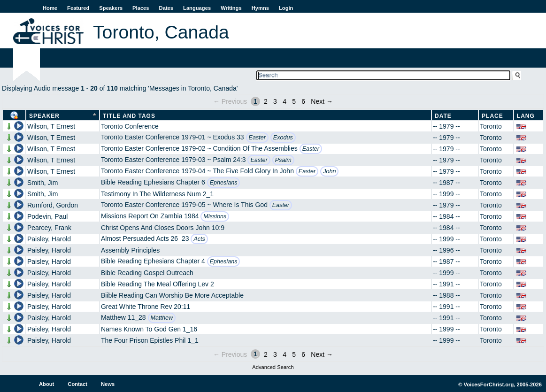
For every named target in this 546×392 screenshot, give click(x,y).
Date (443, 116)
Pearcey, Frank (49, 228)
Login (286, 8)
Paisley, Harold (49, 239)
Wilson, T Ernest (51, 126)
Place (492, 116)
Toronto (491, 126)
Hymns (260, 8)
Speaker (44, 116)
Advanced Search (273, 367)
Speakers (111, 8)
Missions (215, 216)
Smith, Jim (42, 183)
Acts (199, 239)
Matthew (162, 318)
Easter (257, 138)
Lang (526, 116)
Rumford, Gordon (53, 205)
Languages (197, 8)
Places (141, 8)
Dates (166, 8)
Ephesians (224, 183)
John (329, 171)
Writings (231, 8)
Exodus (283, 138)
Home (50, 8)
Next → (322, 101)
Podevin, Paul (47, 216)
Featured (78, 8)
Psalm (283, 160)
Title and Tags (129, 116)
